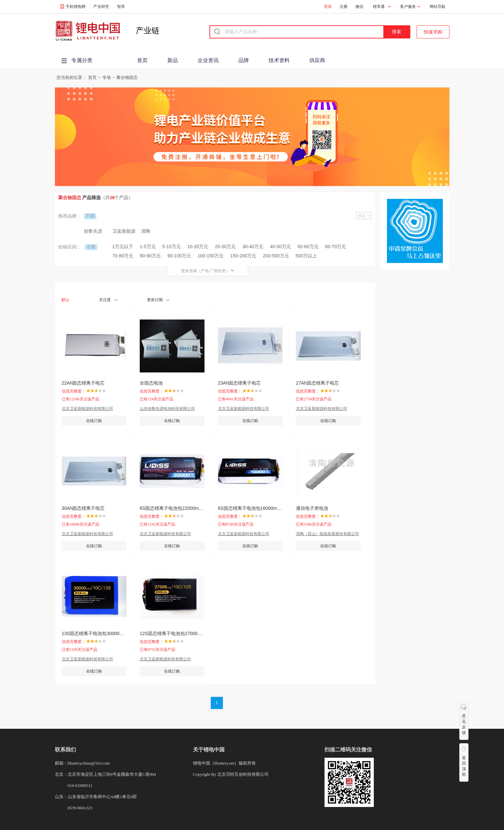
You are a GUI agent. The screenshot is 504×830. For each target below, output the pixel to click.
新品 (173, 60)
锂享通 (379, 7)
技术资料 (279, 60)
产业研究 (101, 7)
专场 (107, 77)
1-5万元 (148, 247)
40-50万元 (280, 247)
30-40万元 (253, 247)
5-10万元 (172, 247)
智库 (121, 7)
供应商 (317, 60)
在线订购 (94, 421)
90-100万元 (179, 256)
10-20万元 (198, 247)
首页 (142, 60)
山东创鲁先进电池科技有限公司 (167, 409)
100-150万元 (211, 256)
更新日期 (158, 300)
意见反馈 (464, 724)
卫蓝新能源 (124, 231)
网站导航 (438, 7)
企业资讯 (208, 60)
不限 (90, 216)
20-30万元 (225, 247)
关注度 (108, 300)
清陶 (146, 231)
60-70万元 (336, 247)
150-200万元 (243, 256)
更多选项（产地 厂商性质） (208, 271)
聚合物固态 (127, 77)
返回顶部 (464, 766)
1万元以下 (123, 247)
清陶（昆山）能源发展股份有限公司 (327, 534)
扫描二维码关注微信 (348, 750)
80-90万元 (150, 256)
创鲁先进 (93, 231)
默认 (65, 300)
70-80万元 (123, 256)
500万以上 (306, 256)
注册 (344, 7)
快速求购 (433, 32)
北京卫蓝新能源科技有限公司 (87, 409)
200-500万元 (276, 256)
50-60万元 (308, 247)
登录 (328, 7)
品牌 (244, 60)
